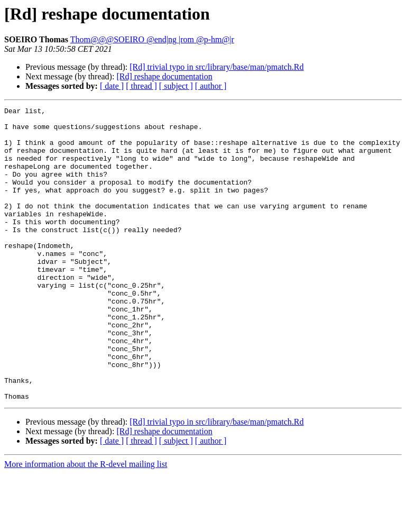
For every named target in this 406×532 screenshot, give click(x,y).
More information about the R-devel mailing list (86, 523)
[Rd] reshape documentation (164, 76)
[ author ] (211, 86)
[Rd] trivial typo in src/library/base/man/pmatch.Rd (216, 67)
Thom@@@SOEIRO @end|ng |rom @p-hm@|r (152, 39)
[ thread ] (141, 86)
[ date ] (112, 86)
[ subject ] (176, 86)
